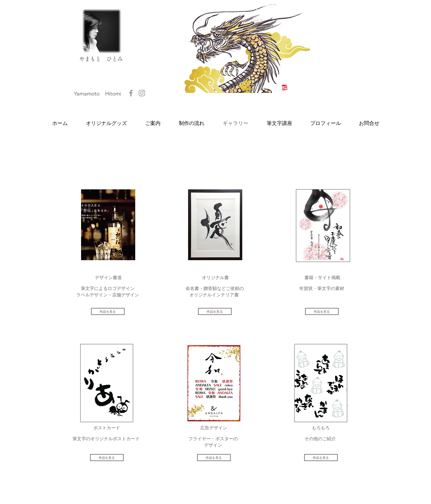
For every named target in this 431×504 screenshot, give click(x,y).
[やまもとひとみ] (131, 93)
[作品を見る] (108, 311)
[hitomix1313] (142, 93)
